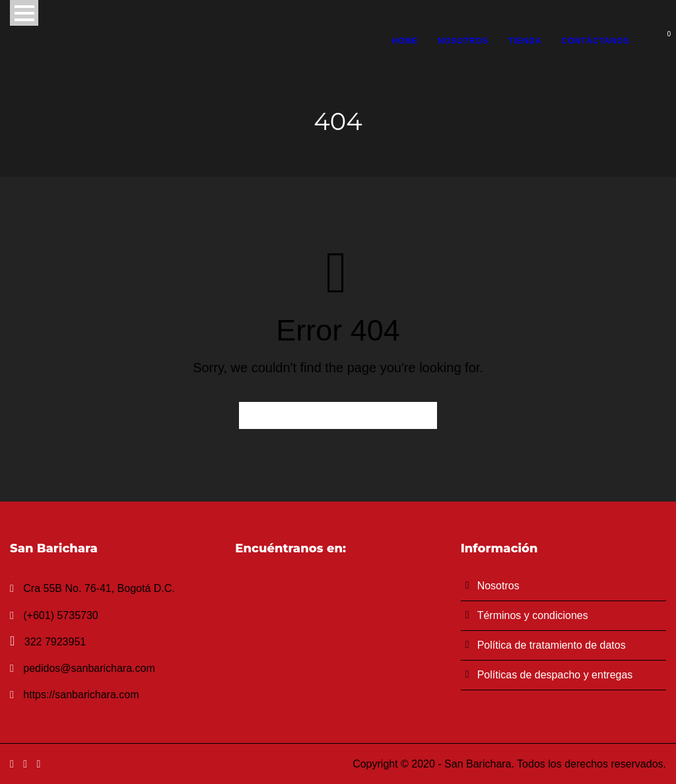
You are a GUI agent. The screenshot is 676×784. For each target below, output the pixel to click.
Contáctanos (596, 41)
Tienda (525, 41)
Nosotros (463, 41)
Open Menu (24, 13)
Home (405, 41)
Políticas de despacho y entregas (555, 675)
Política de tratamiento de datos (552, 645)
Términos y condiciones (533, 615)
